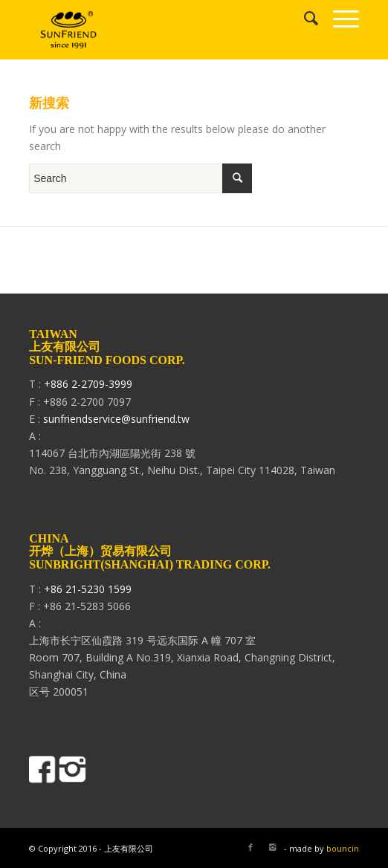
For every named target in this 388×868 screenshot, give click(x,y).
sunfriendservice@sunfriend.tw (116, 419)
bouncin (343, 848)
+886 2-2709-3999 (88, 384)
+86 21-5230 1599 (88, 589)
